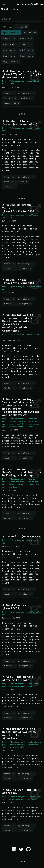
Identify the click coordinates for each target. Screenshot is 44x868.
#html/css (27, 50)
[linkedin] (2, 9)
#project (9, 39)
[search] (22, 19)
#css (27, 44)
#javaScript (11, 33)
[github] (7, 9)
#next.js (9, 56)
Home (3, 4)
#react (22, 27)
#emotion (9, 50)
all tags (7, 27)
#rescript (27, 56)
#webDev (30, 33)
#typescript (11, 62)
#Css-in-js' (11, 44)
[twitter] (4, 9)
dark (15, 9)
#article (26, 39)
